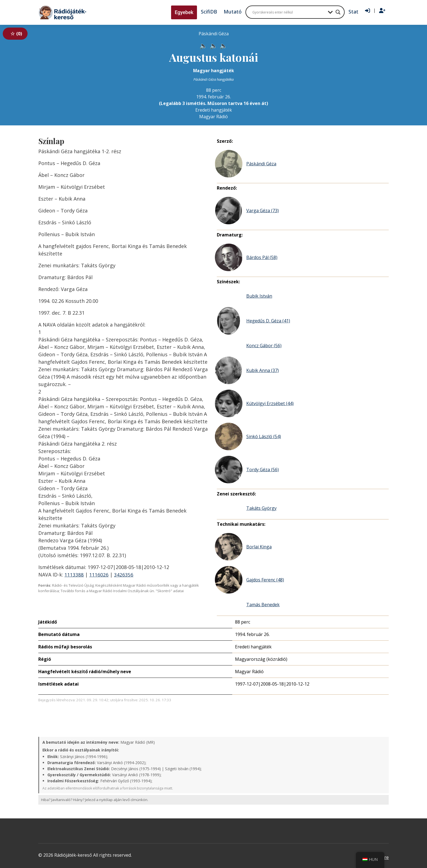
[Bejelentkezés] (367, 11)
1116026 (99, 575)
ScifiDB (209, 12)
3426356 (124, 575)
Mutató (233, 12)
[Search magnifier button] (338, 12)
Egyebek (184, 12)
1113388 (74, 575)
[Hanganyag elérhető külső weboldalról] (201, 45)
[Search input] (289, 12)
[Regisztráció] (382, 11)
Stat (353, 12)
